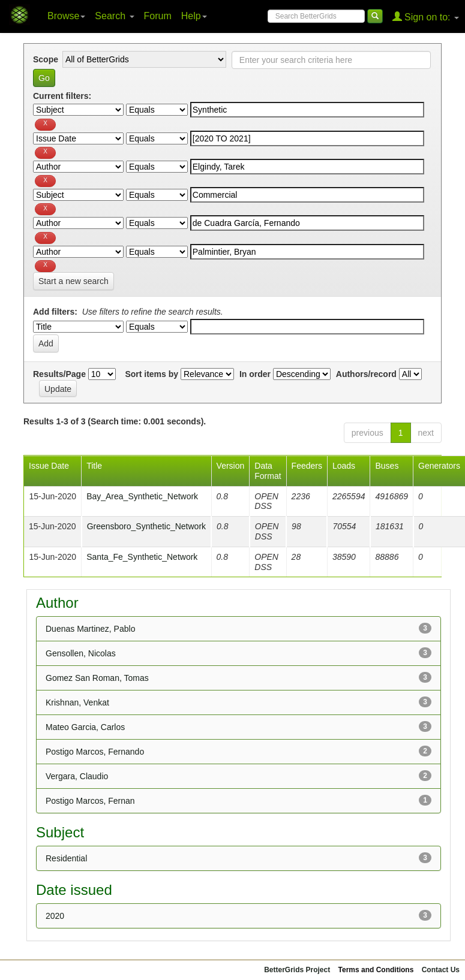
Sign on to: (426, 16)
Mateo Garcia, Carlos (85, 727)
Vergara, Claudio (77, 776)
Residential (66, 858)
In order (255, 374)
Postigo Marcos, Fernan (90, 801)
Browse (66, 16)
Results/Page (59, 374)
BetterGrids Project (297, 970)
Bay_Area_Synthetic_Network (142, 496)
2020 (55, 916)
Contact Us (441, 970)
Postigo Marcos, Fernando (95, 752)
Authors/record (366, 374)
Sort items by (151, 374)
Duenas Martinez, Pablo (90, 629)
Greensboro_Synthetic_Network (146, 526)
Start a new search (73, 281)
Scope (46, 59)
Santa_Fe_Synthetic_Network (142, 557)
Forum (158, 16)
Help (194, 16)
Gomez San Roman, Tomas (97, 678)
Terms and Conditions (376, 970)
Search (114, 16)
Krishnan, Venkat (77, 702)
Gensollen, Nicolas (81, 653)
